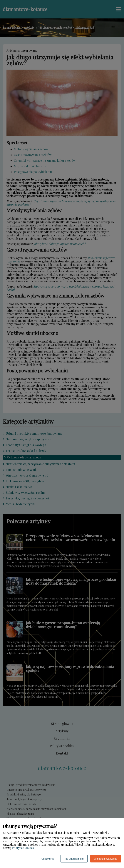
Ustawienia (48, 859)
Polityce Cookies (23, 848)
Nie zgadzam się (74, 859)
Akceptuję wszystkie (106, 859)
